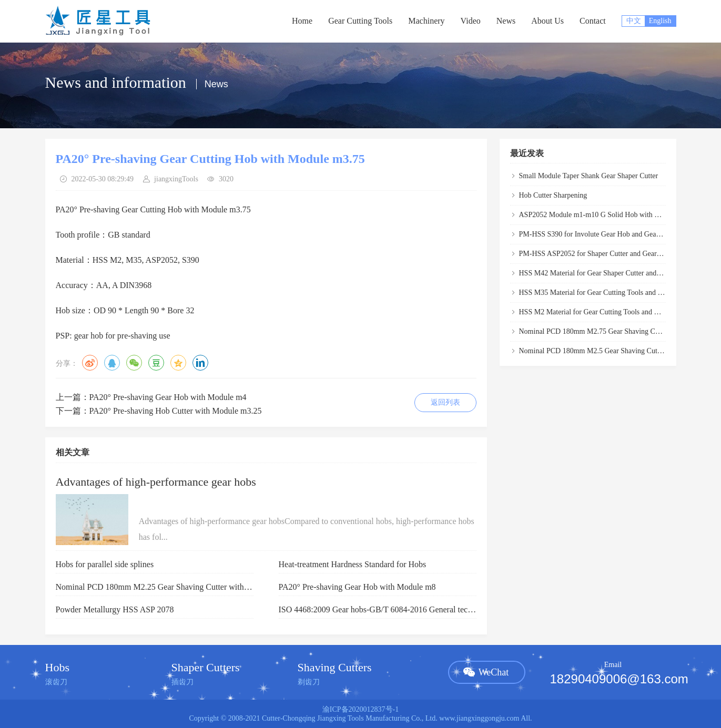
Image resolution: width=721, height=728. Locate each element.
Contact (593, 21)
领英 (200, 363)
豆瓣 (156, 363)
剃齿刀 (309, 682)
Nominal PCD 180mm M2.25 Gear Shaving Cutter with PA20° (162, 587)
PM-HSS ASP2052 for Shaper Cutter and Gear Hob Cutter (605, 254)
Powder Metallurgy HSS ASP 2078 (115, 609)
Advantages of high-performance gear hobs (156, 482)
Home (302, 21)
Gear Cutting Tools (360, 21)
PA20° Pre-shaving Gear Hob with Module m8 (357, 587)
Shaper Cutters (206, 667)
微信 (134, 363)
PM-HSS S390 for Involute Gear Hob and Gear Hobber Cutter (611, 234)
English (660, 21)
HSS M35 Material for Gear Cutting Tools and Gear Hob (603, 293)
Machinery (426, 21)
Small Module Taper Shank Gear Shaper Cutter (589, 176)
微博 (90, 363)
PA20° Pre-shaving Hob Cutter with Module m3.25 (176, 411)
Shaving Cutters (335, 667)
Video (471, 21)
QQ (112, 363)
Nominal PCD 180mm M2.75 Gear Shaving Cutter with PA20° (612, 331)
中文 (634, 21)
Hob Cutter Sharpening (553, 195)
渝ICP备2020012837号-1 (360, 709)
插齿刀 (182, 682)
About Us (547, 21)
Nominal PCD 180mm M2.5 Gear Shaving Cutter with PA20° (610, 351)
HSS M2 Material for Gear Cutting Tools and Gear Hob (601, 312)
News (506, 21)
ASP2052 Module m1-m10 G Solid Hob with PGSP (596, 215)
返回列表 (445, 402)
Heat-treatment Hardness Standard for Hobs (353, 564)
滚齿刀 (56, 682)
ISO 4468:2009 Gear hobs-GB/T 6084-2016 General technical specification (406, 609)
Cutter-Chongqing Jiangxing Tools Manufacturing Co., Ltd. (350, 718)
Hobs (57, 667)
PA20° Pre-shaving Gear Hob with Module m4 (168, 397)
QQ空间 (178, 363)
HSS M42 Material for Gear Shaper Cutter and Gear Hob (603, 273)
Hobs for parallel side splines (105, 564)
